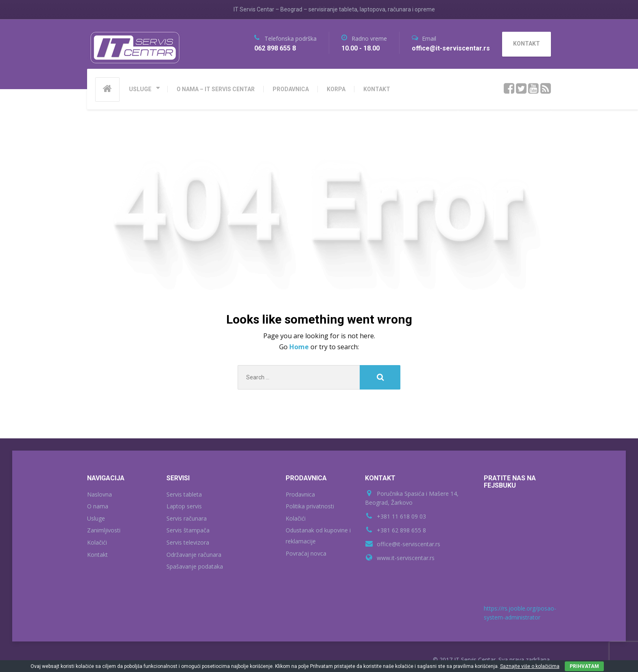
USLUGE (140, 89)
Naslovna (99, 494)
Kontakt (97, 555)
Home (300, 347)
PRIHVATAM (584, 666)
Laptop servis (184, 506)
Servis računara (187, 518)
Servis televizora (188, 542)
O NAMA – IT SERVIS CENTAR (216, 89)
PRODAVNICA (291, 89)
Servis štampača (188, 530)
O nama (98, 506)
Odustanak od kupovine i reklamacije (318, 536)
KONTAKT (377, 89)
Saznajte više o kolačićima (530, 666)
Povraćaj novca (306, 553)
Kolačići (97, 542)
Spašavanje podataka (195, 566)
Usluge (96, 518)
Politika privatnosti (310, 506)
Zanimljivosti (104, 530)
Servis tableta (184, 494)
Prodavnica (300, 494)
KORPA (336, 89)
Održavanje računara (194, 555)
